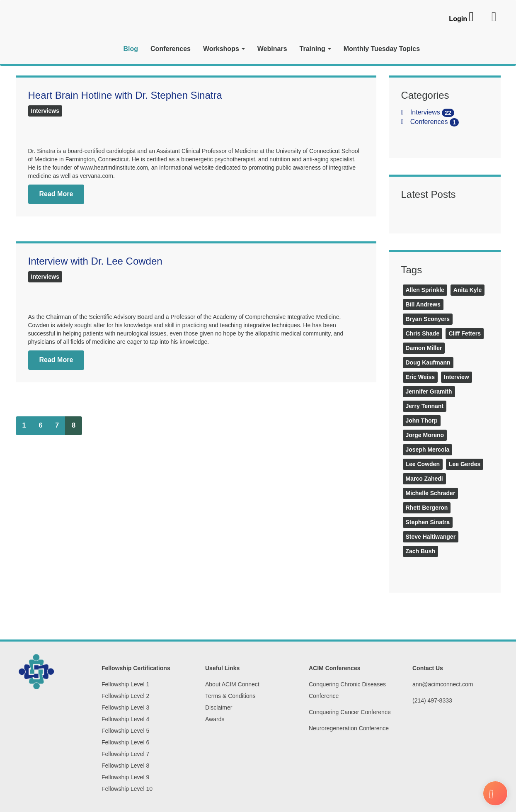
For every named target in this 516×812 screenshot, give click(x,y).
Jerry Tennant (425, 406)
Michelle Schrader (431, 493)
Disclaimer (219, 707)
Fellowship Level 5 (125, 731)
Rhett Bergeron (427, 508)
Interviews (45, 111)
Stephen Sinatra (428, 522)
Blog (131, 49)
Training (315, 49)
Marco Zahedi (424, 479)
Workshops (224, 49)
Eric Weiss (420, 377)
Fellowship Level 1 (125, 684)
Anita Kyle (468, 290)
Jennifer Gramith (429, 391)
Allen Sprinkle (425, 290)
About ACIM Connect (232, 684)
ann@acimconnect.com (443, 684)
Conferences (171, 49)
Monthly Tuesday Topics (382, 49)
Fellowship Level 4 (125, 719)
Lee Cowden (423, 464)
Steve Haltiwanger (431, 537)
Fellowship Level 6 (125, 742)
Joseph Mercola (428, 450)
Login (458, 19)
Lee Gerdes (465, 464)
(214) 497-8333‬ (432, 700)
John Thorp (422, 421)
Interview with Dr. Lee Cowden (95, 261)
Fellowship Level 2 (125, 696)
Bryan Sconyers (428, 319)
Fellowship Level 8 (125, 766)
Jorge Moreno (425, 435)
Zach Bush (421, 551)
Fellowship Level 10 (127, 789)
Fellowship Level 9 (125, 777)
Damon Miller (424, 348)
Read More (56, 194)
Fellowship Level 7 (125, 754)
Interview (457, 377)
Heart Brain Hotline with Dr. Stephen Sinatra (125, 95)
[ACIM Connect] (63, 36)
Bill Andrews (423, 304)
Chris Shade (423, 333)
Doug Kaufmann (428, 362)
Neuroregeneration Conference (349, 728)
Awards (215, 719)
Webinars (272, 49)
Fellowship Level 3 (125, 707)
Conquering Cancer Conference (350, 712)
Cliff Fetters (465, 333)
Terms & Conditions (230, 696)
